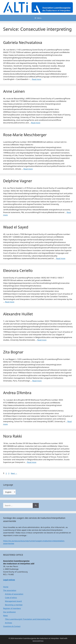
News (5, 616)
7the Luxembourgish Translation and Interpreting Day (28, 619)
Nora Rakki (13, 436)
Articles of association (14, 594)
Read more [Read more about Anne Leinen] (36, 123)
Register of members (12, 608)
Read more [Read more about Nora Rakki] (32, 462)
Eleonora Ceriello (18, 270)
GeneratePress (38, 641)
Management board (13, 601)
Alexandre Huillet (18, 314)
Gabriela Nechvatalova (23, 42)
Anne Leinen (14, 91)
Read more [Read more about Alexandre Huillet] (42, 340)
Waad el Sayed (16, 227)
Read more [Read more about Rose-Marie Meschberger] (28, 169)
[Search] (36, 506)
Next (14, 473)
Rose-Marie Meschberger (25, 135)
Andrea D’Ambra (17, 393)
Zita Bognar (13, 352)
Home (6, 587)
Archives (8, 623)
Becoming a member (14, 605)
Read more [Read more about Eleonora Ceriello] (10, 302)
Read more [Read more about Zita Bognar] (37, 381)
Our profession (9, 612)
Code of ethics (11, 598)
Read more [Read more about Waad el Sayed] (61, 258)
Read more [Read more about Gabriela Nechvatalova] (37, 79)
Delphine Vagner (18, 181)
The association (10, 590)
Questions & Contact (12, 626)
